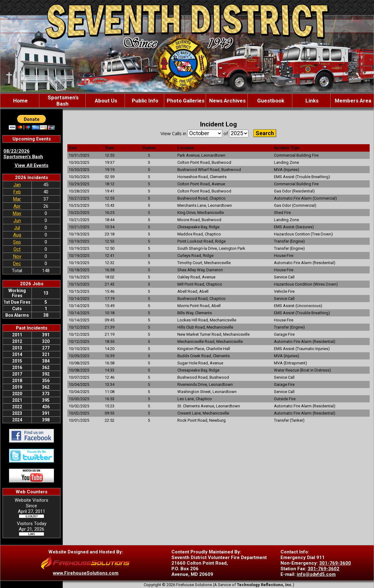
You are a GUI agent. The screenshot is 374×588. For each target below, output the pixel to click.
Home (20, 101)
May (17, 213)
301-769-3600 (335, 563)
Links (311, 101)
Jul (17, 228)
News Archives (227, 101)
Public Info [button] (144, 101)
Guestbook (270, 101)
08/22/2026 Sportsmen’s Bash (23, 154)
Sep (17, 242)
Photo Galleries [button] (185, 101)
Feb (17, 192)
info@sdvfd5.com (316, 574)
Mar (17, 199)
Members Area (352, 101)
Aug (17, 235)
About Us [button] (105, 101)
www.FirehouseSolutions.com (86, 573)
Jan (17, 185)
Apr (17, 206)
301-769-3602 (324, 569)
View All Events (31, 165)
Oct (17, 249)
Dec (17, 263)
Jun (17, 220)
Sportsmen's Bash (62, 101)
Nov (17, 256)
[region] (187, 101)
